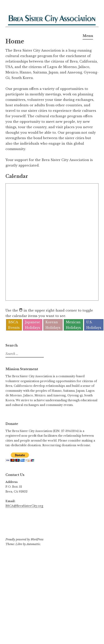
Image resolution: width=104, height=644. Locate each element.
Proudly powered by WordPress (24, 539)
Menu (88, 36)
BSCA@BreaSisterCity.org (24, 506)
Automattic (33, 544)
